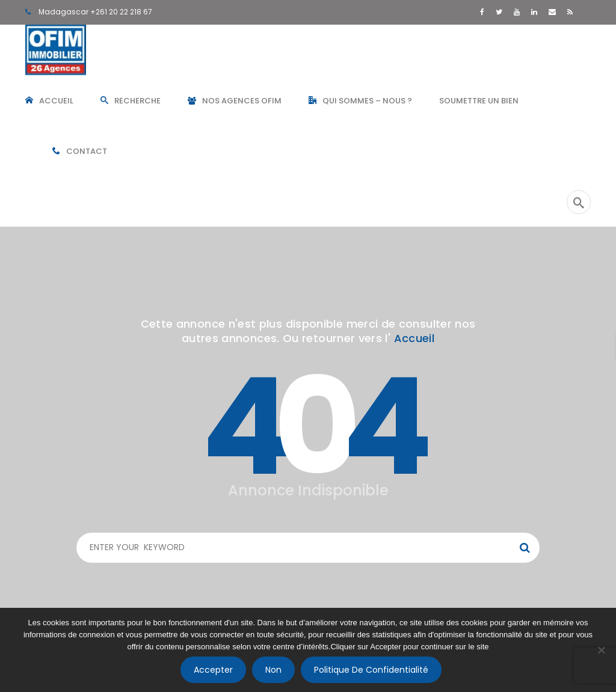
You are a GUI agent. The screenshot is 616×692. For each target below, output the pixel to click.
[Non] (601, 650)
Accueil (414, 338)
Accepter (213, 670)
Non (273, 670)
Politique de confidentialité (371, 670)
